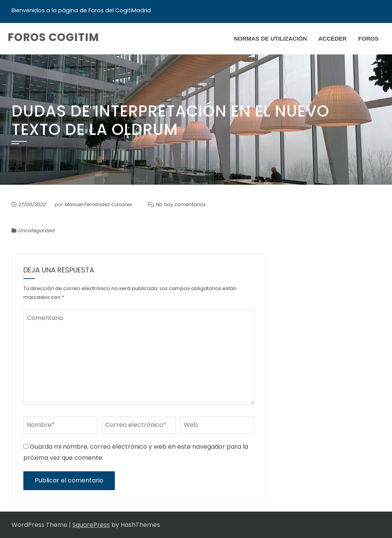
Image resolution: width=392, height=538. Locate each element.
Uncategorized (37, 230)
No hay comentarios (181, 204)
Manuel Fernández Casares (99, 204)
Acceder (332, 39)
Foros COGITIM (53, 37)
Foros (368, 39)
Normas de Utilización (270, 39)
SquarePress (91, 525)
